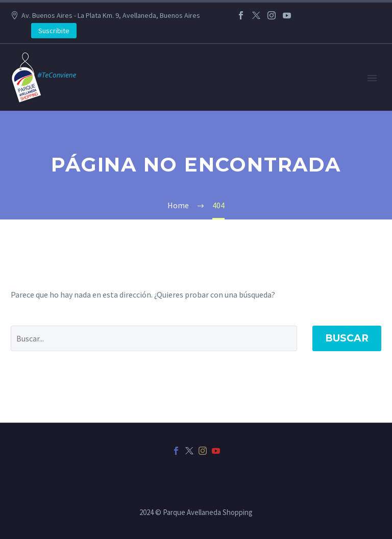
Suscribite (54, 31)
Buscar (347, 338)
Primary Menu (372, 78)
